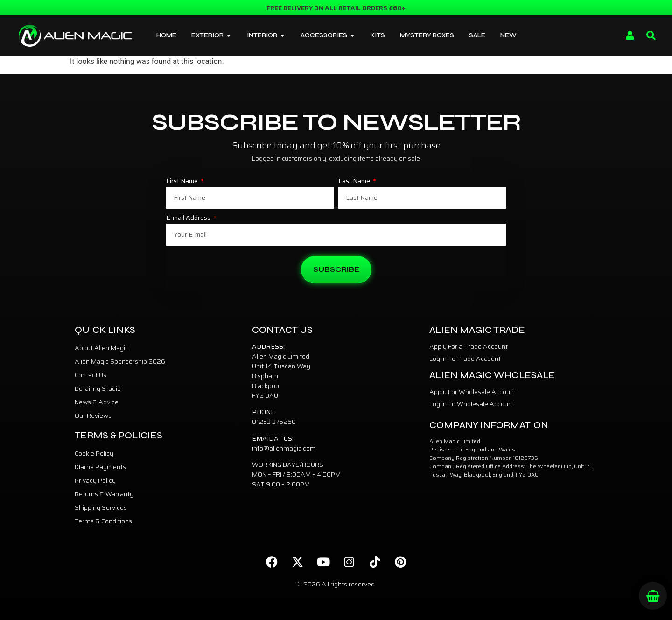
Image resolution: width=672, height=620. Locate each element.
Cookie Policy (94, 453)
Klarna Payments (100, 467)
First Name (183, 182)
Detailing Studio (98, 388)
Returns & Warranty (104, 494)
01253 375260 (274, 422)
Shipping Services (101, 507)
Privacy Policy (95, 480)
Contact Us (91, 375)
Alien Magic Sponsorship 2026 (120, 361)
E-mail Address (189, 218)
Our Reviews (93, 416)
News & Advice (97, 402)
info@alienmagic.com (284, 448)
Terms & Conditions (103, 521)
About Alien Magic (101, 348)
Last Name (355, 182)
